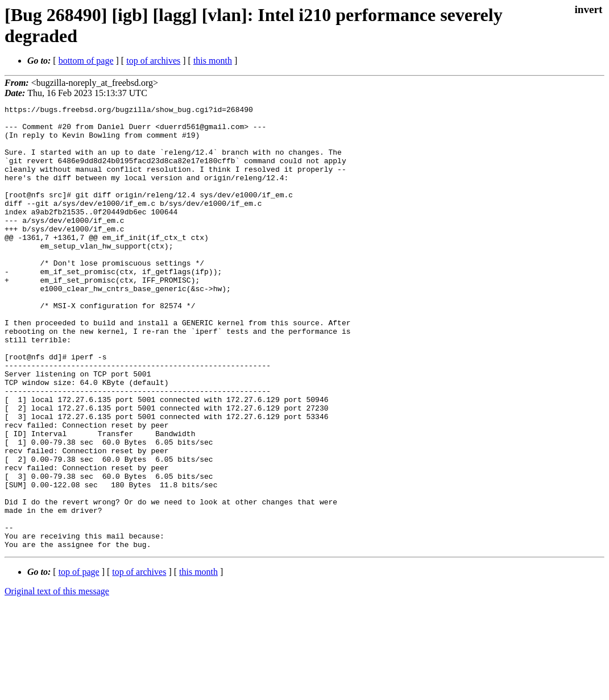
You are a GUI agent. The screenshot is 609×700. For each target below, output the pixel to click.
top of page (79, 660)
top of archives (153, 61)
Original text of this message (57, 680)
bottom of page (86, 61)
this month (213, 61)
